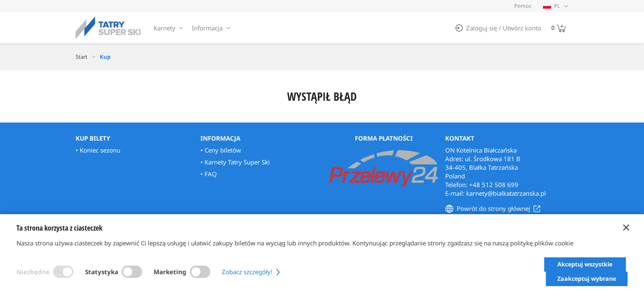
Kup (105, 57)
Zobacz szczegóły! (252, 279)
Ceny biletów (223, 150)
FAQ (211, 174)
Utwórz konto (522, 28)
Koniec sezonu (100, 150)
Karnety (164, 28)
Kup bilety (93, 138)
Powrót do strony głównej (493, 208)
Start (82, 57)
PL (552, 6)
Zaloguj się (482, 28)
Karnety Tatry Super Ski (237, 162)
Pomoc (523, 6)
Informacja (207, 28)
